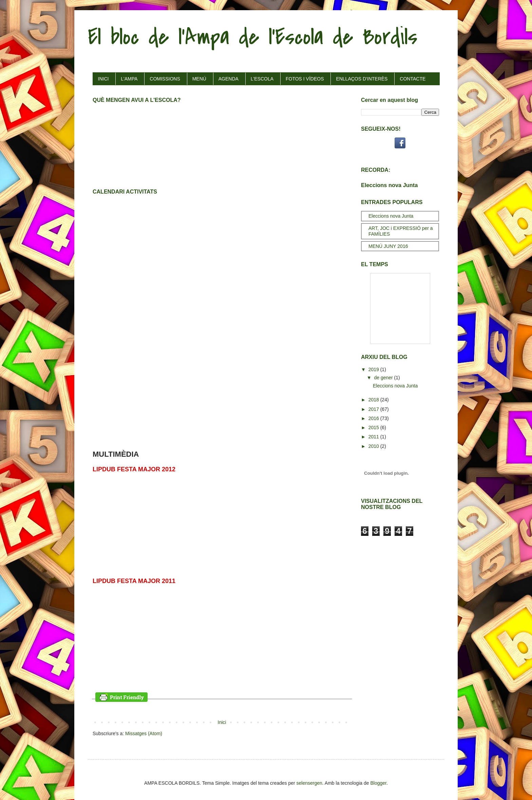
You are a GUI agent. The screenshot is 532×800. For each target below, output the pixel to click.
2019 (374, 369)
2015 (374, 428)
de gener (384, 378)
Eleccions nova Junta (389, 185)
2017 (374, 409)
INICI (103, 79)
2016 (374, 418)
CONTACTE (413, 79)
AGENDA (229, 79)
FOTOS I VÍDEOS (305, 79)
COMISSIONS (165, 79)
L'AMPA (129, 79)
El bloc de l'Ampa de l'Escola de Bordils (253, 37)
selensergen (309, 783)
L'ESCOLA (262, 79)
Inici (222, 722)
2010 (374, 446)
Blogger (378, 783)
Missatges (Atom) (144, 733)
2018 (374, 400)
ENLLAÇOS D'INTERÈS (362, 79)
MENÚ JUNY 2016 (388, 246)
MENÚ (199, 79)
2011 (374, 437)
